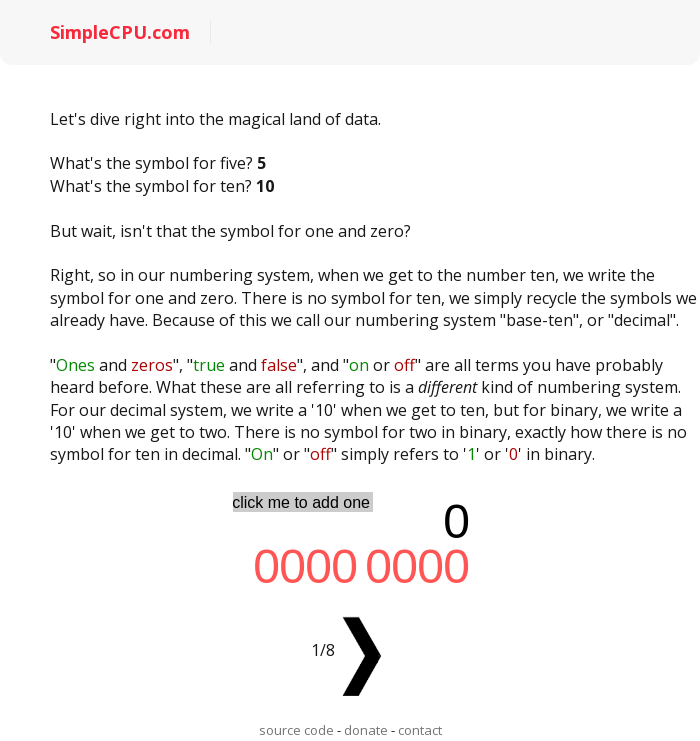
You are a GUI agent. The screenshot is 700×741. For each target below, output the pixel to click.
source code (296, 730)
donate (366, 730)
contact (420, 730)
